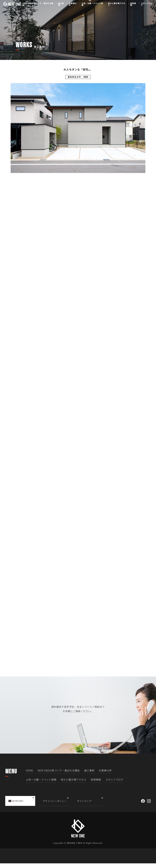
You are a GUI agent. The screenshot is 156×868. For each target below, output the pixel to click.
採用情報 (133, 4)
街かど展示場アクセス (116, 4)
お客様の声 (73, 4)
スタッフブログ (147, 4)
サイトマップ (84, 805)
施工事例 (61, 4)
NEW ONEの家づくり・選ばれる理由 (38, 4)
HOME (30, 775)
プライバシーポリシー (55, 805)
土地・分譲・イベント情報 (92, 4)
